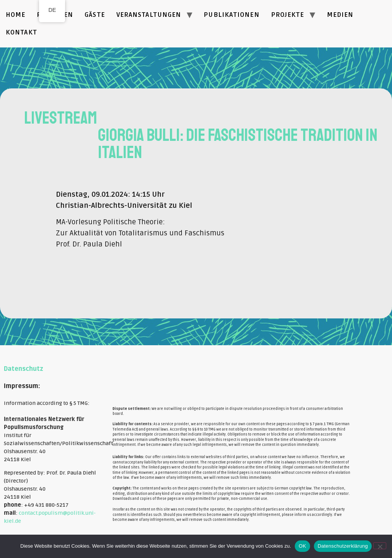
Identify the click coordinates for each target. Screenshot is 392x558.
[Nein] (380, 546)
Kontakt (21, 32)
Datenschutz (24, 369)
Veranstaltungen (149, 15)
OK (302, 546)
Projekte (288, 15)
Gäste (95, 15)
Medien (340, 15)
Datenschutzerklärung (343, 546)
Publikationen (231, 15)
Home (16, 15)
